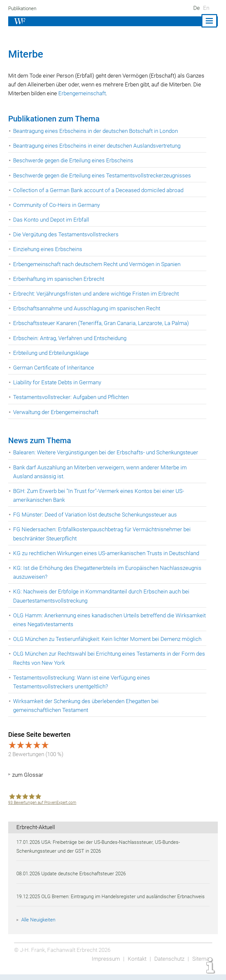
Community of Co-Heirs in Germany (57, 205)
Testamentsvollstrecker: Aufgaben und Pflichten (72, 397)
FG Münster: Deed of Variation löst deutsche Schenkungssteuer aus (96, 515)
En (206, 8)
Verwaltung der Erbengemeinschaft (56, 412)
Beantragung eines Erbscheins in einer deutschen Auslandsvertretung (99, 146)
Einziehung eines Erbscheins (48, 249)
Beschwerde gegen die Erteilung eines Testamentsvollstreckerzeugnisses (104, 175)
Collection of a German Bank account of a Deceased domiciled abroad (100, 190)
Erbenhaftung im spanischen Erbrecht (59, 279)
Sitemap (202, 968)
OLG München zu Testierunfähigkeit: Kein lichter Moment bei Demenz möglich (109, 639)
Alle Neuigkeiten (39, 929)
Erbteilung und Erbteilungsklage (52, 353)
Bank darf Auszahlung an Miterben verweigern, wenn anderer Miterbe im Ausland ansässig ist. (102, 472)
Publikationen (23, 9)
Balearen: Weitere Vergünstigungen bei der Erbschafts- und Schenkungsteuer (108, 452)
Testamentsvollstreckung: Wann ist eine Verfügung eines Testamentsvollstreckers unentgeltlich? (83, 682)
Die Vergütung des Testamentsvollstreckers (67, 234)
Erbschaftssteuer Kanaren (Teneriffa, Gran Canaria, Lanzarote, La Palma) (103, 323)
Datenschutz (168, 968)
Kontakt (135, 968)
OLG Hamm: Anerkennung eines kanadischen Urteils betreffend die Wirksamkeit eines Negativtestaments (95, 620)
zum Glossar (28, 775)
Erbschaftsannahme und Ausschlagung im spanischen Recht (88, 308)
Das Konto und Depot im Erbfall (52, 220)
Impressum (104, 968)
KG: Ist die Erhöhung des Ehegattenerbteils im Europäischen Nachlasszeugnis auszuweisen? (109, 572)
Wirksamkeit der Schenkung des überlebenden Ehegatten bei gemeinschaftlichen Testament (88, 706)
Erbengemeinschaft (118, 93)
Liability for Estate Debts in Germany (58, 382)
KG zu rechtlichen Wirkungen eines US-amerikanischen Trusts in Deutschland (108, 553)
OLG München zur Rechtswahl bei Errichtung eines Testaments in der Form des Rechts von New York (105, 658)
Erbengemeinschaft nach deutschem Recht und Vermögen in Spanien (99, 264)
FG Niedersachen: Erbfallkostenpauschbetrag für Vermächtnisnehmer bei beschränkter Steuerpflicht (103, 534)
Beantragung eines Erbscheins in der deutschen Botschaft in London (97, 131)
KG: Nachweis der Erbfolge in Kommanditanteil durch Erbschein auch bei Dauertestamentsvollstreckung (103, 596)
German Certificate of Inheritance (54, 368)
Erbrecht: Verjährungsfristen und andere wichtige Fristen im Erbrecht (97, 294)
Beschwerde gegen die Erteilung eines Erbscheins (75, 160)
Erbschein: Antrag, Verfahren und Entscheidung (71, 338)
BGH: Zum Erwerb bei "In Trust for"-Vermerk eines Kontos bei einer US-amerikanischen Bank (99, 495)
